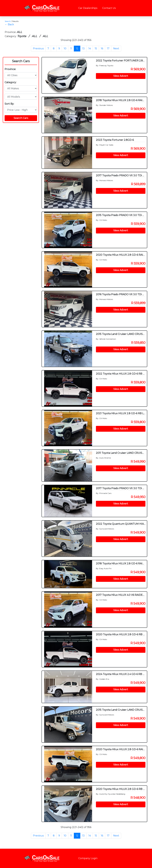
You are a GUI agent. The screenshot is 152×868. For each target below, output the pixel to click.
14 (90, 48)
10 (65, 48)
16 (102, 48)
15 (96, 48)
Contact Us (109, 8)
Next (116, 48)
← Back (9, 24)
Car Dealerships (88, 8)
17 (108, 48)
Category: (10, 82)
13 (83, 48)
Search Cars (21, 61)
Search (8, 21)
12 (77, 48)
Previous (38, 48)
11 (71, 48)
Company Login (88, 858)
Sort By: (9, 104)
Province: (10, 69)
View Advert (121, 76)
